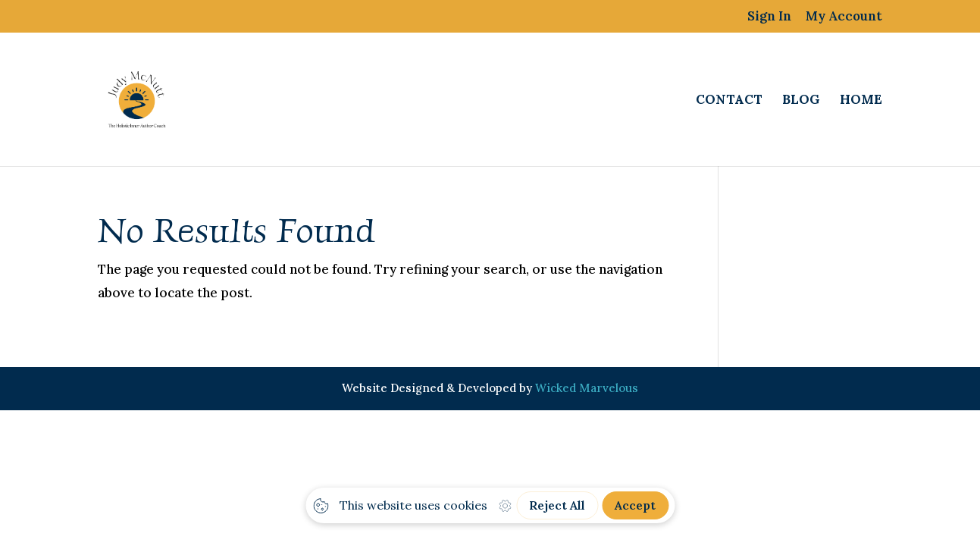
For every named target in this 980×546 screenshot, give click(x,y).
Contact (729, 101)
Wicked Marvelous (587, 388)
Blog (801, 101)
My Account (844, 17)
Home (861, 101)
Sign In (769, 17)
